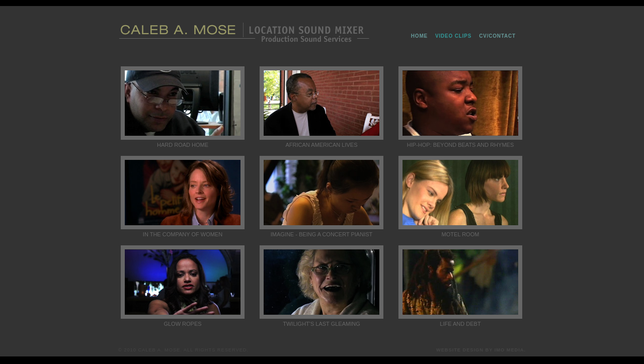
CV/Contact (497, 36)
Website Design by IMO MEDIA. (481, 350)
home (419, 36)
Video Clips (453, 36)
